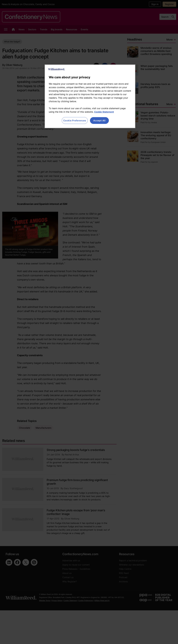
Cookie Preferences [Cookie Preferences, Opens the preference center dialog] (75, 121)
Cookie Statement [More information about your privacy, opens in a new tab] (104, 112)
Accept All (99, 121)
